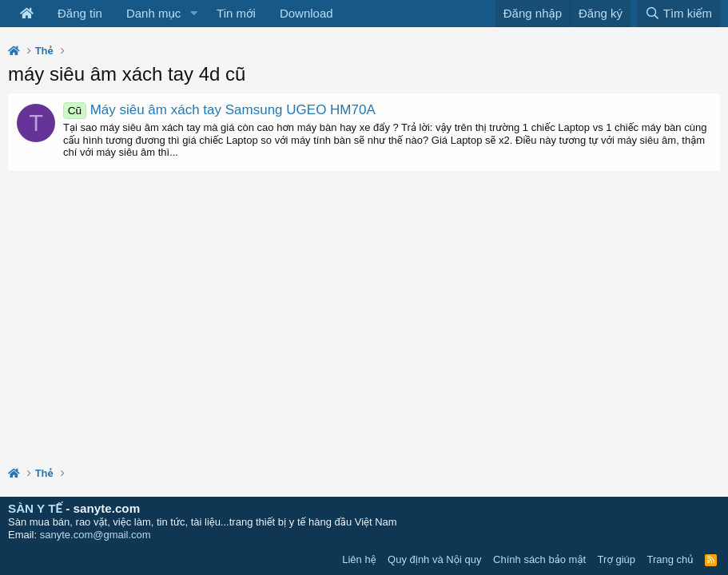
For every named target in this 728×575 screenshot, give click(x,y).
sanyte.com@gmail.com (95, 535)
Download (306, 13)
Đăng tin (80, 13)
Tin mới (236, 13)
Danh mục (153, 13)
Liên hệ (359, 559)
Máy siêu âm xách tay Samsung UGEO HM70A (219, 110)
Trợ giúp (617, 559)
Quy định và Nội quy (435, 559)
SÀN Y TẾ (35, 508)
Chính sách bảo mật (539, 559)
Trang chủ (670, 559)
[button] (193, 14)
